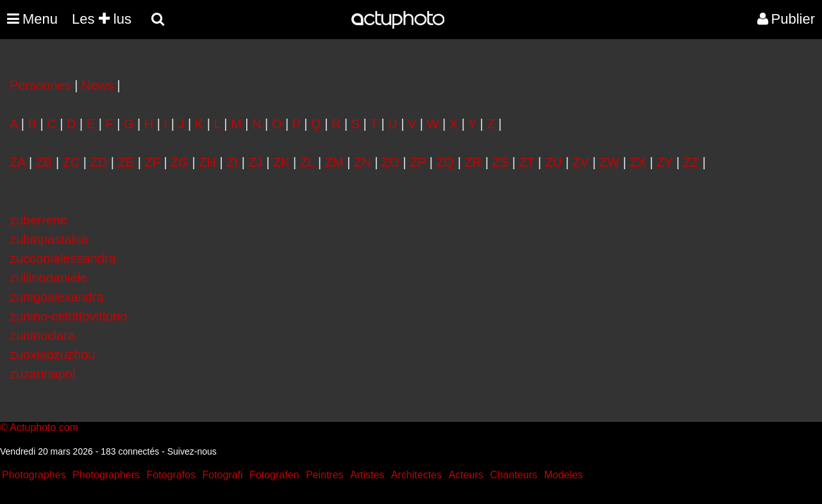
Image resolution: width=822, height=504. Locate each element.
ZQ (446, 162)
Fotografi (222, 475)
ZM (334, 162)
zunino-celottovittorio (68, 316)
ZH (207, 162)
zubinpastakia (49, 239)
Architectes (416, 475)
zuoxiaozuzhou (52, 355)
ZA (17, 162)
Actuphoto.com (44, 427)
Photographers (106, 475)
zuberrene (38, 220)
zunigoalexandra (57, 297)
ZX (638, 162)
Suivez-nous (192, 451)
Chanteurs (514, 475)
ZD (99, 162)
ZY (665, 162)
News (97, 85)
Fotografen (274, 475)
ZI (232, 162)
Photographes (34, 475)
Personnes (40, 85)
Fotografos (171, 475)
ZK (281, 162)
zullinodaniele (48, 278)
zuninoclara (42, 335)
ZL (307, 162)
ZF (152, 162)
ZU (554, 162)
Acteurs (466, 475)
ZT (526, 162)
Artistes (367, 475)
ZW (609, 162)
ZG (180, 162)
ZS (501, 162)
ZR (474, 162)
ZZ (691, 162)
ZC (71, 162)
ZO (390, 162)
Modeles (563, 475)
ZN (363, 162)
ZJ (255, 162)
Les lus (102, 19)
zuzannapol (42, 374)
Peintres (325, 475)
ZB (44, 162)
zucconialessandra (63, 258)
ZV (581, 162)
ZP (418, 162)
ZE (126, 162)
